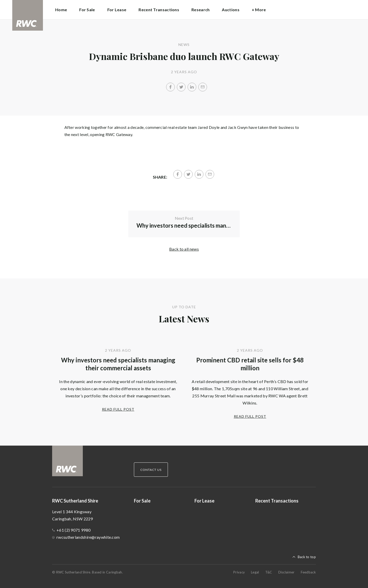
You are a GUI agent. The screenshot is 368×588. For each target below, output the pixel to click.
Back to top (307, 557)
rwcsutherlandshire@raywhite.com (88, 537)
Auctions (231, 10)
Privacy (239, 572)
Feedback (308, 572)
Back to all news (184, 249)
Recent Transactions (159, 10)
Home (61, 10)
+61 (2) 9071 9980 (73, 530)
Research (200, 10)
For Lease (117, 10)
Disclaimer (286, 572)
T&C (269, 572)
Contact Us (151, 470)
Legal (255, 572)
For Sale (87, 10)
